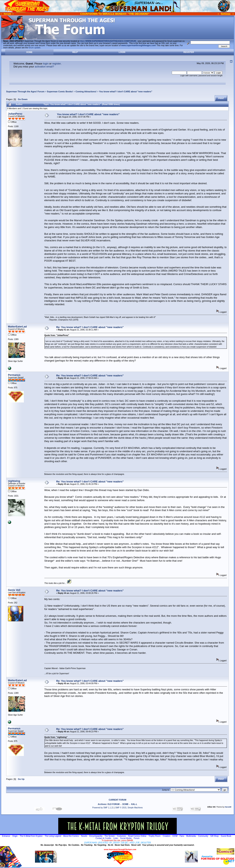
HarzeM (228, 807)
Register (189, 52)
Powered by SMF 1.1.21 (103, 808)
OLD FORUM (113, 804)
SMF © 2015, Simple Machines (129, 808)
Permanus (14, 375)
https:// (108, 41)
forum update (34, 48)
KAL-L (134, 804)
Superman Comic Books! (60, 92)
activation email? (44, 67)
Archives (102, 804)
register (57, 64)
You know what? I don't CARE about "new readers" (126, 92)
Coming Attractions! (86, 92)
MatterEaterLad (17, 327)
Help (75, 52)
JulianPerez (15, 114)
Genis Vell (14, 590)
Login (122, 52)
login (46, 64)
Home (29, 52)
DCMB (125, 804)
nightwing (14, 481)
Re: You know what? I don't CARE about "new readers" (90, 327)
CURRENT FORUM (117, 800)
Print (221, 98)
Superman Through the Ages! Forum (25, 92)
